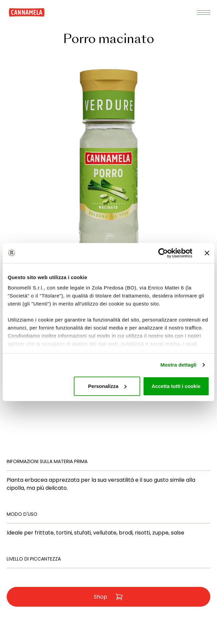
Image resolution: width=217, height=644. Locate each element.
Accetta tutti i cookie (176, 386)
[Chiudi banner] (207, 253)
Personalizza (107, 386)
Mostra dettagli (178, 365)
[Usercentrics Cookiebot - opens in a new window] (163, 253)
